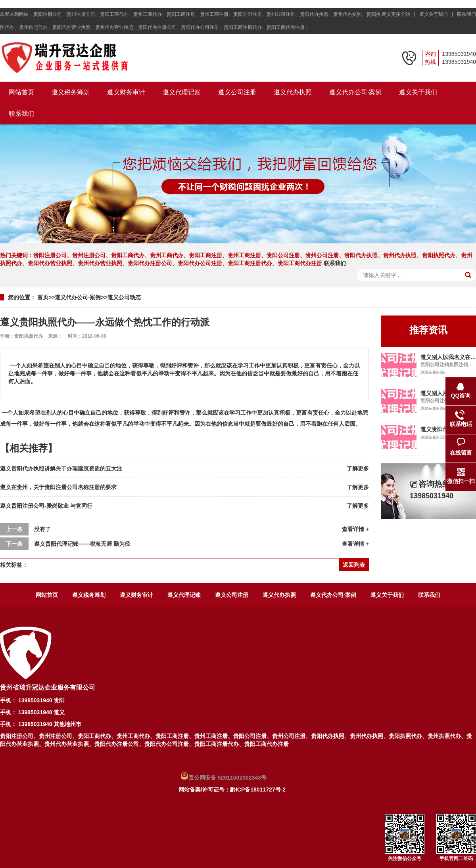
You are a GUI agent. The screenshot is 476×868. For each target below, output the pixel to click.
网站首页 (21, 92)
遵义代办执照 (293, 92)
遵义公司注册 (237, 92)
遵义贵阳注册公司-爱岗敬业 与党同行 (46, 506)
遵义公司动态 (124, 297)
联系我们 (466, 14)
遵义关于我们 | (438, 14)
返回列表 (354, 565)
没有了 (42, 529)
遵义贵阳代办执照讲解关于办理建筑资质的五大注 (61, 468)
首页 (43, 297)
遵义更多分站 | (400, 14)
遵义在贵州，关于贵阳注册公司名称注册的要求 (58, 487)
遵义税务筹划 (71, 92)
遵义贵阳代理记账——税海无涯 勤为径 (82, 544)
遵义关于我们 (418, 92)
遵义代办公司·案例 (355, 92)
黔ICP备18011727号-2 (258, 790)
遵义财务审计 (126, 92)
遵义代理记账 (182, 92)
